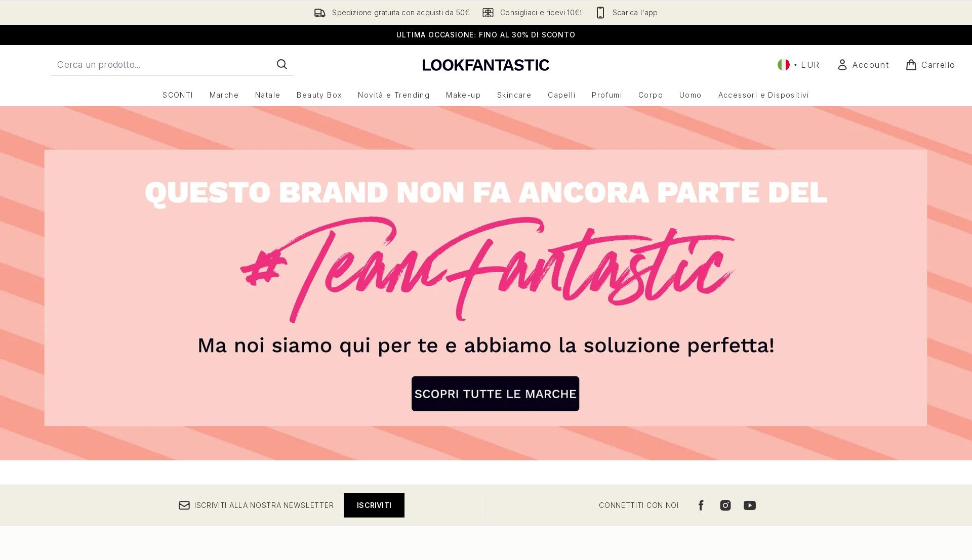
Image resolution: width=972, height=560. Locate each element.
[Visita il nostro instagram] (725, 505)
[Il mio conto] (863, 65)
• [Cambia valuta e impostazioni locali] (799, 65)
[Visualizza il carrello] (930, 65)
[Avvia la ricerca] (282, 64)
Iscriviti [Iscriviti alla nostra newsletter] (374, 505)
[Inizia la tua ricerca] (173, 64)
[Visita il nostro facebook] (701, 505)
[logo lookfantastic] (486, 64)
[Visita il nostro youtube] (750, 505)
